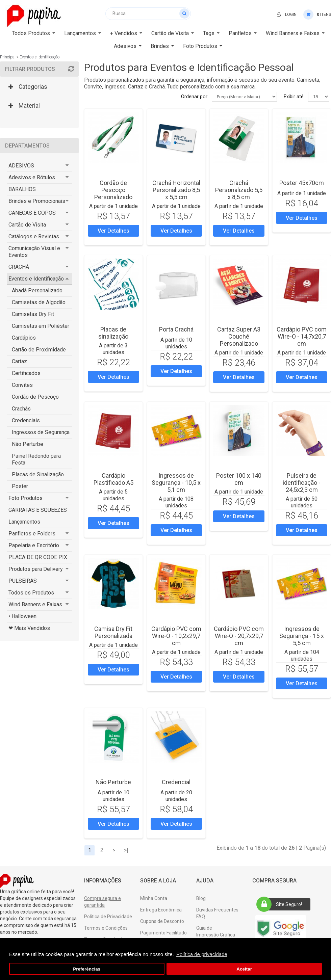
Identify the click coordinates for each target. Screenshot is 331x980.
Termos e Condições (106, 928)
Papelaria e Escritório (34, 545)
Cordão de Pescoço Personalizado (113, 190)
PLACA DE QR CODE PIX (38, 557)
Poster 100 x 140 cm (239, 479)
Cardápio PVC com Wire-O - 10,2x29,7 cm (176, 636)
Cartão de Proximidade (39, 350)
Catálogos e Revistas (34, 236)
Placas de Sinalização (38, 474)
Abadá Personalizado (37, 290)
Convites (22, 385)
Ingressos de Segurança (41, 432)
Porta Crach (176, 329)
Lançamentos (24, 522)
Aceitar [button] (244, 969)
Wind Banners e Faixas (35, 604)
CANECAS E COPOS (32, 213)
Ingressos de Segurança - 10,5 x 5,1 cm (176, 483)
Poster (20, 486)
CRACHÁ (19, 267)
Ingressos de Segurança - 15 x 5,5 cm (302, 636)
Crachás (21, 409)
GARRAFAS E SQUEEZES (38, 510)
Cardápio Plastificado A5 (113, 479)
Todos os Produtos (31, 593)
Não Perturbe (28, 444)
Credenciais (26, 420)
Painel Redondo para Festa (36, 459)
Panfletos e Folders (32, 534)
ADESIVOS (21, 166)
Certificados (26, 373)
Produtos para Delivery (36, 569)
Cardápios (24, 338)
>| (126, 850)
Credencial (176, 782)
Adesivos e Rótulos (32, 177)
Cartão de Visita (27, 225)
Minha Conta (154, 898)
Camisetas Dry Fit (33, 314)
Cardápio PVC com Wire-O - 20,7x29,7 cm (239, 636)
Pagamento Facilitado (163, 933)
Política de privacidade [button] (202, 954)
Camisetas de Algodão (39, 302)
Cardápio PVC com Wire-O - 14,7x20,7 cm (302, 336)
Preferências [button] (87, 969)
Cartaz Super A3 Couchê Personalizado (239, 336)
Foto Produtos (26, 498)
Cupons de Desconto (162, 921)
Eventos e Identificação (40, 57)
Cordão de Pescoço (35, 397)
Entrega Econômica (161, 910)
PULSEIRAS (23, 581)
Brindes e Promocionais (37, 201)
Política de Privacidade (108, 917)
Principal (8, 57)
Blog (201, 898)
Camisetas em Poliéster (41, 326)
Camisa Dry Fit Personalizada (113, 632)
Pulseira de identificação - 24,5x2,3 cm (302, 483)
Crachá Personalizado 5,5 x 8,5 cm (239, 190)
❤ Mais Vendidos (29, 628)
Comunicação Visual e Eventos (34, 252)
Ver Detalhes (113, 231)
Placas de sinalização (113, 333)
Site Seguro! (281, 904)
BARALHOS (22, 189)
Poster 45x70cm (302, 183)
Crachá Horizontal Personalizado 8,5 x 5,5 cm (176, 190)
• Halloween (22, 616)
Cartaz (19, 361)
